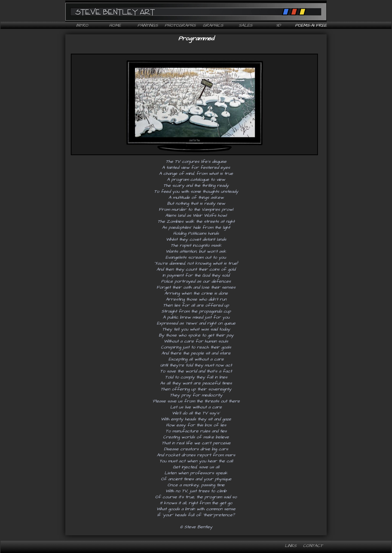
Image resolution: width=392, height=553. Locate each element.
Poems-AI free (311, 25)
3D (278, 25)
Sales (246, 25)
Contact (313, 546)
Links (291, 546)
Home (115, 25)
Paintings (148, 25)
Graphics (213, 25)
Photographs (180, 25)
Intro (82, 25)
